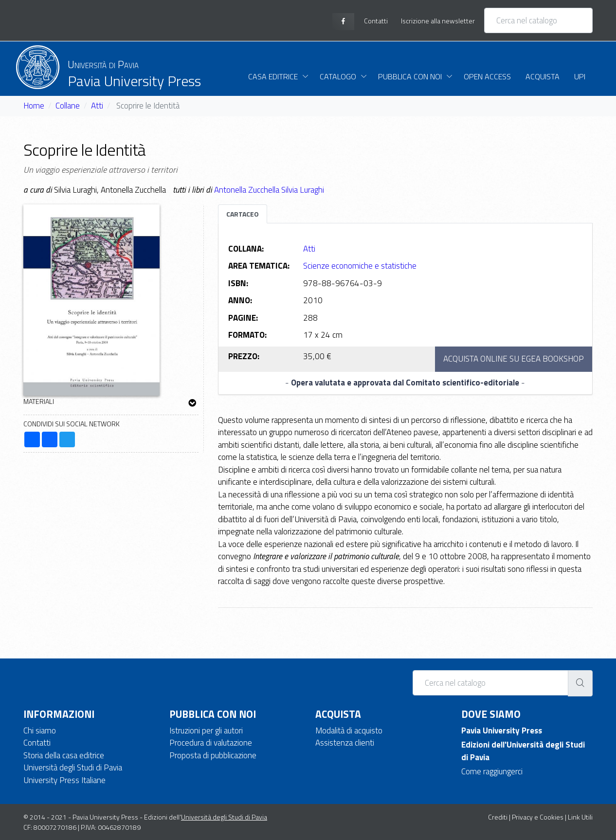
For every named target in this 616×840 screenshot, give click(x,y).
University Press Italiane (64, 780)
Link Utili (580, 817)
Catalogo (338, 76)
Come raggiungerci (492, 771)
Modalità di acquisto (349, 730)
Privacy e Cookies (538, 817)
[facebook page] (343, 22)
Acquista (543, 76)
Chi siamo (40, 730)
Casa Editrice (273, 76)
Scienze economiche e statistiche (360, 266)
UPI (580, 76)
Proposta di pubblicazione (213, 755)
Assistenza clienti (345, 743)
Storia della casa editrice (64, 755)
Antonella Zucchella (248, 190)
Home (34, 106)
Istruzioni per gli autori (206, 730)
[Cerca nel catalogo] (538, 20)
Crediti (498, 817)
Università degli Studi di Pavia (73, 767)
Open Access (487, 76)
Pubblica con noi (410, 76)
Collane (68, 106)
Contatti (37, 743)
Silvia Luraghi (303, 190)
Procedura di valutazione (211, 743)
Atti (97, 106)
